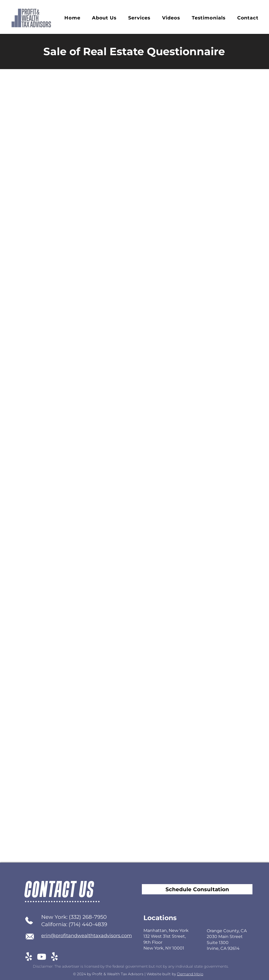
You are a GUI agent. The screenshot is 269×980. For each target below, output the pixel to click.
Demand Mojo (190, 974)
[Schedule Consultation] (197, 889)
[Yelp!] (29, 957)
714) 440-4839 (89, 924)
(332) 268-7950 (88, 917)
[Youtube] (42, 957)
